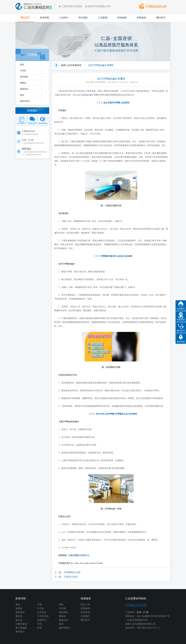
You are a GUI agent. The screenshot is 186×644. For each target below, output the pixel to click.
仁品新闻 (103, 18)
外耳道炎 (42, 612)
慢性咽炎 (24, 77)
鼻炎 (18, 605)
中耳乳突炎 (43, 616)
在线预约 (22, 123)
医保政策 (85, 612)
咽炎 (22, 65)
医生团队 (83, 18)
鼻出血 (19, 620)
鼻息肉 (19, 616)
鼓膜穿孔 (42, 620)
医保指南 (122, 18)
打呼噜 (23, 71)
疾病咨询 (32, 123)
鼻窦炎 (19, 608)
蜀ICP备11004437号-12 (148, 628)
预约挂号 (161, 18)
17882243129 (156, 6)
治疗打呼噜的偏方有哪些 (101, 65)
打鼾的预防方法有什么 (79, 555)
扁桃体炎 (24, 89)
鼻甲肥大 (20, 632)
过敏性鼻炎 (21, 624)
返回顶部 (181, 342)
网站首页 (25, 18)
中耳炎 (41, 608)
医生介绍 (85, 605)
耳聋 (40, 605)
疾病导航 (45, 18)
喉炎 (22, 95)
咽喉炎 (23, 83)
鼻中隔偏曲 (21, 628)
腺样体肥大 (25, 101)
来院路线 (141, 18)
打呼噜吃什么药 (72, 572)
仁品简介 (64, 18)
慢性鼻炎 (20, 612)
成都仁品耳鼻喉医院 (71, 65)
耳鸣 (40, 624)
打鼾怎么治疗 (71, 577)
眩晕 (40, 628)
